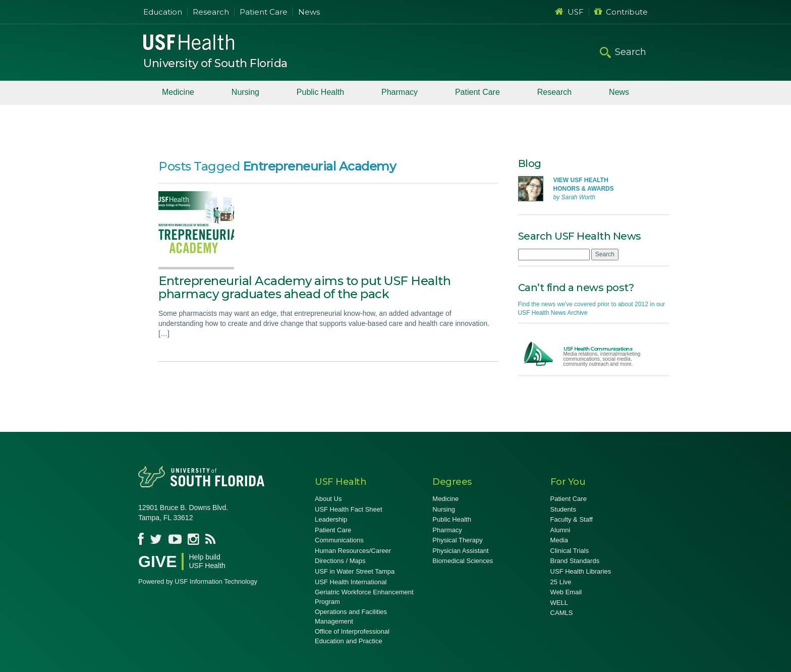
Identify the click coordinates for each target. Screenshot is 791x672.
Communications (339, 540)
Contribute (621, 12)
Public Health (320, 92)
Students (563, 509)
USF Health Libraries (581, 571)
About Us (328, 499)
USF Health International (351, 582)
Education (163, 12)
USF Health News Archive (553, 313)
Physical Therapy (457, 540)
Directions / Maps (340, 561)
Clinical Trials (570, 551)
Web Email (566, 592)
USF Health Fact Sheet (349, 509)
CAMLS (562, 613)
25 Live (561, 582)
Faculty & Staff (572, 519)
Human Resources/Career (353, 551)
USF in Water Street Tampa (355, 571)
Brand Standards (575, 561)
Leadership (331, 519)
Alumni (560, 530)
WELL (559, 603)
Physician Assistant (460, 551)
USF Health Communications (598, 349)
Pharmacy (400, 92)
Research (211, 12)
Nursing (245, 92)
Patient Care (264, 12)
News (309, 12)
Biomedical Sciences (463, 561)
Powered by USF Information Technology (198, 581)
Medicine (178, 92)
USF (569, 12)
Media (559, 540)
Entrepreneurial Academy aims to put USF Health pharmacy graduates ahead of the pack (304, 287)
